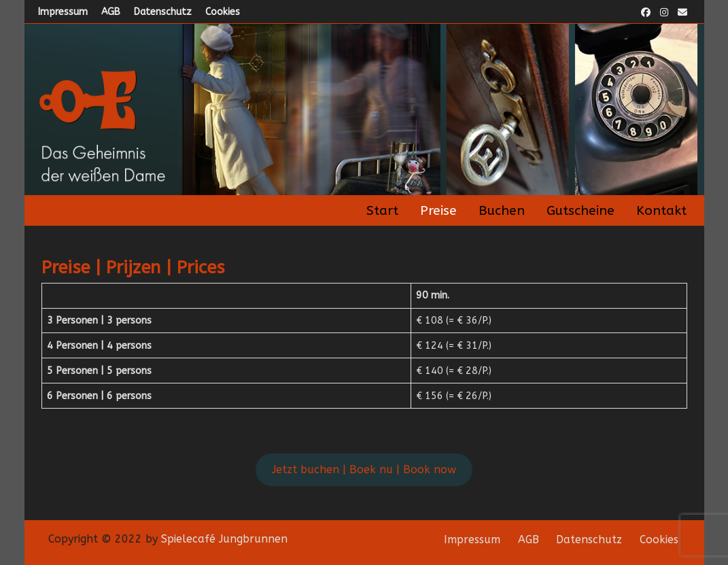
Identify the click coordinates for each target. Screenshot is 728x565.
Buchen (502, 210)
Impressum (63, 12)
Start (382, 210)
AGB (111, 12)
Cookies (223, 12)
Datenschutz (163, 12)
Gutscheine (580, 210)
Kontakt (661, 210)
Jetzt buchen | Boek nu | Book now (364, 469)
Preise (438, 210)
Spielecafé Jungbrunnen (224, 539)
